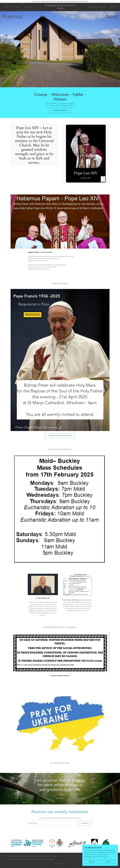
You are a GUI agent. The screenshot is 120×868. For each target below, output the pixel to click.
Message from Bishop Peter (60, 436)
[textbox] (52, 823)
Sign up (85, 823)
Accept (108, 862)
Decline (92, 862)
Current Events (60, 110)
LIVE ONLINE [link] (16, 7)
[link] (60, 8)
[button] (113, 7)
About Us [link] (28, 7)
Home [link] (7, 7)
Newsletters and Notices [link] (97, 7)
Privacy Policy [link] (60, 864)
